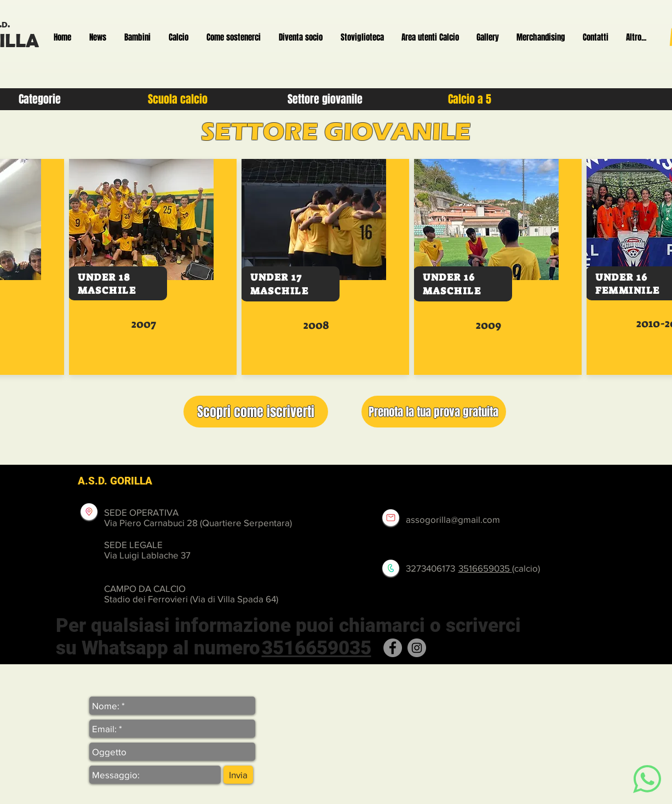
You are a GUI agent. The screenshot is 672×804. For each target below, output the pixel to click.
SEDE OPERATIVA (141, 512)
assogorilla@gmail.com (453, 519)
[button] (256, 412)
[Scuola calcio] (178, 99)
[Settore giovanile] (325, 99)
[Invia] (238, 775)
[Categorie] (40, 99)
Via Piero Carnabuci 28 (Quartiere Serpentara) (198, 523)
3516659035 (485, 568)
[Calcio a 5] (470, 99)
